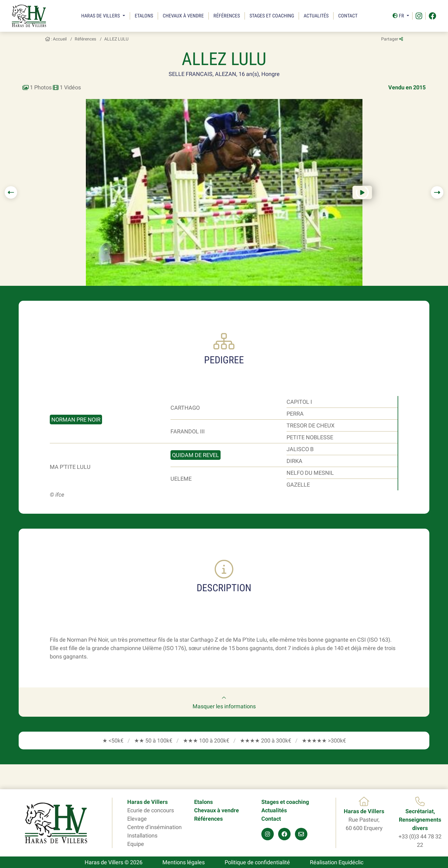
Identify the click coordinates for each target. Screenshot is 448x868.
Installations (142, 835)
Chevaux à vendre (183, 16)
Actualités (316, 16)
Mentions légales (184, 862)
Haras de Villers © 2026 (114, 862)
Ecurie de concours (151, 810)
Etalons (144, 16)
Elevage (137, 819)
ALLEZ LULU (116, 39)
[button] (11, 192)
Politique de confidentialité (257, 862)
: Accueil (56, 39)
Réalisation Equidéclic (337, 862)
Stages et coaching (272, 16)
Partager (392, 39)
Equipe (136, 844)
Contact (348, 16)
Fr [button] (399, 16)
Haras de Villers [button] (101, 16)
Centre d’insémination (154, 827)
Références (227, 16)
